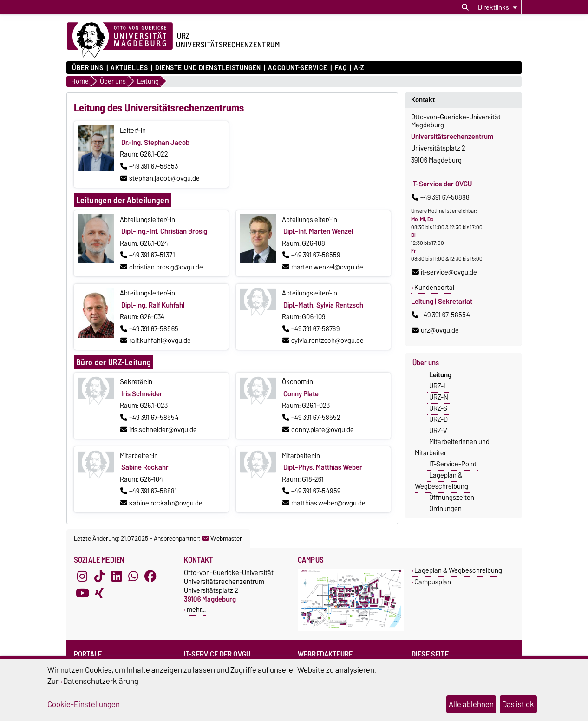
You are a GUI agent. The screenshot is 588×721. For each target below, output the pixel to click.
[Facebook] (150, 577)
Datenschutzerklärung (101, 681)
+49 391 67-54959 (311, 491)
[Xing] (99, 593)
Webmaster (222, 538)
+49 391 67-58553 (149, 166)
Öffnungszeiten (452, 498)
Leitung (440, 375)
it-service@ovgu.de (444, 272)
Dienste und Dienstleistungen (208, 68)
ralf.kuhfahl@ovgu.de (156, 341)
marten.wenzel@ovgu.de (323, 267)
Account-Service (297, 68)
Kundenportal (434, 288)
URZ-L (438, 386)
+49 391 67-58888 (441, 197)
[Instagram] (82, 577)
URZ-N (439, 397)
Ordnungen (445, 509)
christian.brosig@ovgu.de (162, 267)
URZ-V (438, 431)
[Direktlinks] (498, 7)
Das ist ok (518, 704)
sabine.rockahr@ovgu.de (161, 503)
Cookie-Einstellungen (84, 704)
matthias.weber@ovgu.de (324, 503)
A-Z (359, 68)
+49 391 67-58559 (311, 255)
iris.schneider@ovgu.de (159, 430)
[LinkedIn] (117, 577)
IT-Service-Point (453, 464)
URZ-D (438, 419)
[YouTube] (82, 593)
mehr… (196, 609)
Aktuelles (129, 68)
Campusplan (433, 582)
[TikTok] (99, 577)
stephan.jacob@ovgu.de (160, 178)
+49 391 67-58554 (150, 418)
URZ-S (438, 408)
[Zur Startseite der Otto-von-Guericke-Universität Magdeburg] (120, 40)
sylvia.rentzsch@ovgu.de (323, 341)
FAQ (341, 68)
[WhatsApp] (133, 577)
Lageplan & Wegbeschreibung (441, 481)
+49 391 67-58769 (311, 329)
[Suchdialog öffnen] (465, 7)
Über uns (88, 68)
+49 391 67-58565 (149, 329)
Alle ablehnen (471, 704)
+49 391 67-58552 (311, 418)
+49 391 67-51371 (148, 255)
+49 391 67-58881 (149, 491)
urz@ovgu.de (435, 330)
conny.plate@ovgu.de (318, 430)
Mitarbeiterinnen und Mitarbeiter (452, 447)
